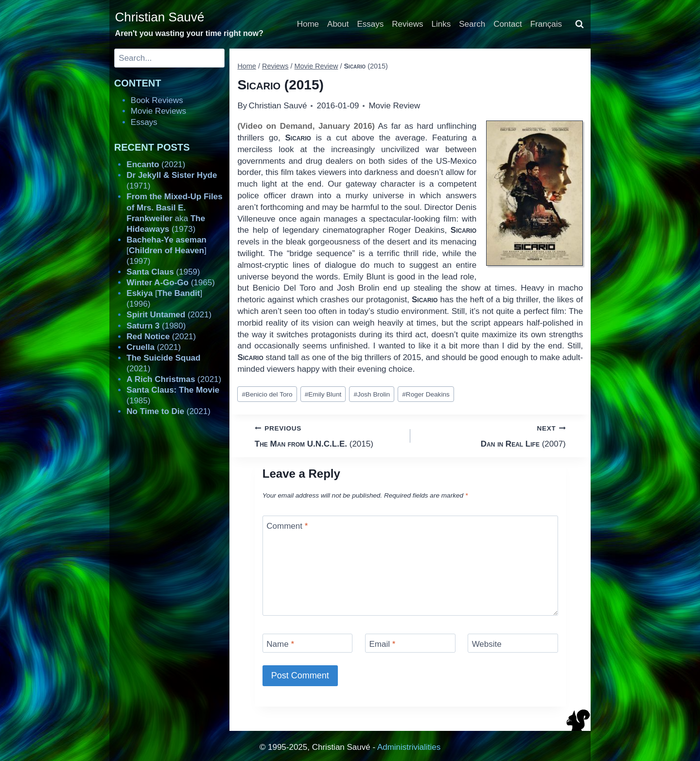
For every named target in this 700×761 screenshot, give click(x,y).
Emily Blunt (323, 394)
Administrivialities (409, 747)
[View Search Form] (579, 24)
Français (546, 24)
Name (280, 644)
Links (441, 24)
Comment (287, 526)
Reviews (407, 24)
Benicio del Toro (267, 394)
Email (382, 644)
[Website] (513, 643)
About (338, 24)
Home (308, 24)
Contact (508, 24)
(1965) (171, 283)
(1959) (163, 272)
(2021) (156, 164)
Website (487, 644)
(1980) (156, 326)
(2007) (492, 435)
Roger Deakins (426, 394)
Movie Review (394, 106)
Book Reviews (157, 100)
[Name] (308, 643)
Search (472, 24)
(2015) (328, 435)
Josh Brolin (372, 394)
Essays (371, 24)
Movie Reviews (158, 111)
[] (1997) (166, 251)
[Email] (410, 643)
